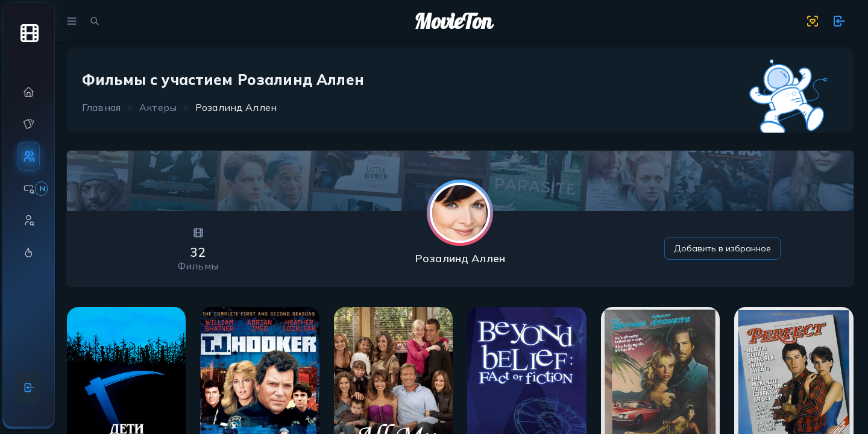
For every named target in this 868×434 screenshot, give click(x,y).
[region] (29, 210)
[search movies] (95, 21)
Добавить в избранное (722, 248)
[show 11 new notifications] (839, 21)
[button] (29, 92)
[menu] (72, 21)
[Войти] (29, 388)
